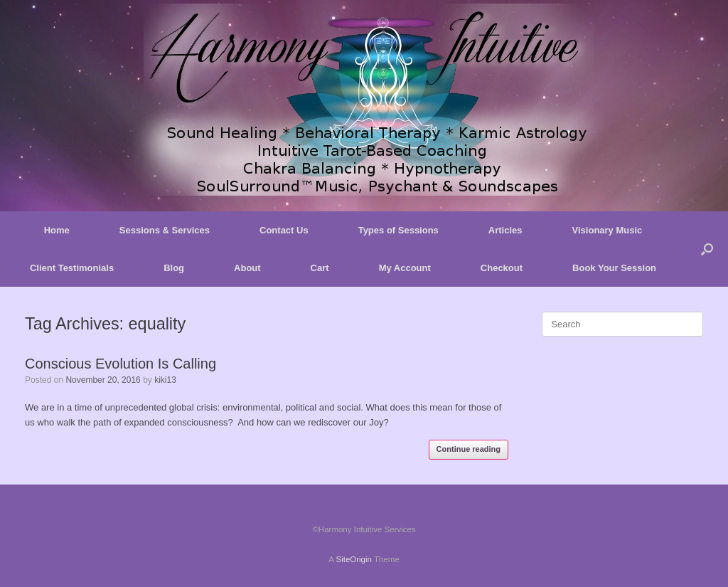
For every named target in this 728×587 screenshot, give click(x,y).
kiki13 (165, 380)
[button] (707, 249)
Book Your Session (614, 268)
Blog (174, 268)
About (247, 268)
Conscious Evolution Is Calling (121, 364)
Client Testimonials (72, 268)
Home (57, 230)
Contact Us (284, 230)
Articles (505, 230)
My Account (405, 268)
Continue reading (469, 449)
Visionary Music (607, 230)
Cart (320, 268)
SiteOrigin (354, 559)
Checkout (502, 268)
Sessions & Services (165, 230)
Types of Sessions (398, 230)
